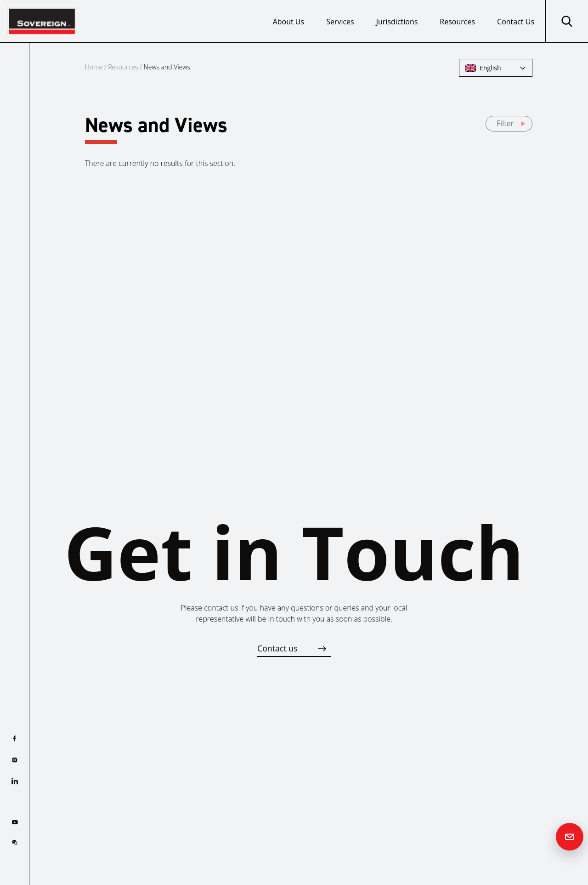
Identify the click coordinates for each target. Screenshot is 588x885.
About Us (289, 22)
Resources (457, 22)
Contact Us (516, 22)
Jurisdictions (397, 22)
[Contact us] (570, 837)
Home (94, 67)
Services (340, 22)
